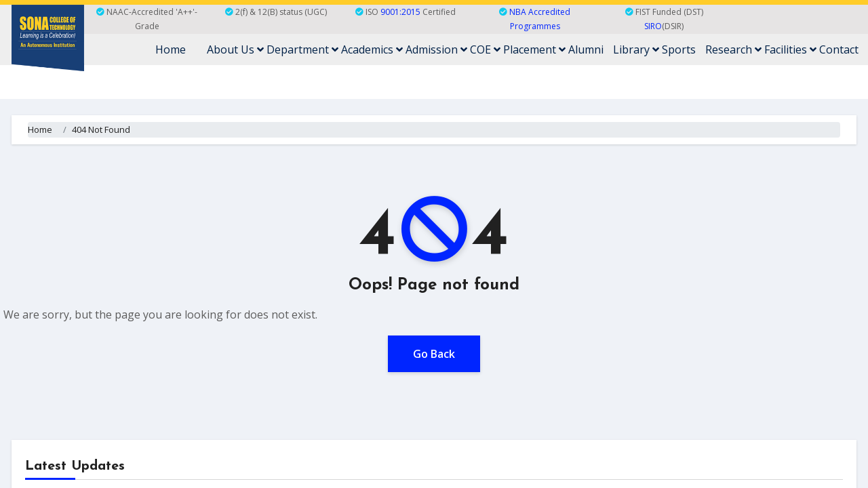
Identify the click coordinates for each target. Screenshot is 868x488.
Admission (436, 49)
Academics (372, 49)
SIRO (653, 26)
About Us (235, 49)
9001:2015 (400, 12)
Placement (534, 49)
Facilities (790, 49)
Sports (679, 49)
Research (733, 49)
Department (302, 49)
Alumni (586, 49)
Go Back (434, 354)
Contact (839, 49)
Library (636, 49)
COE (485, 49)
